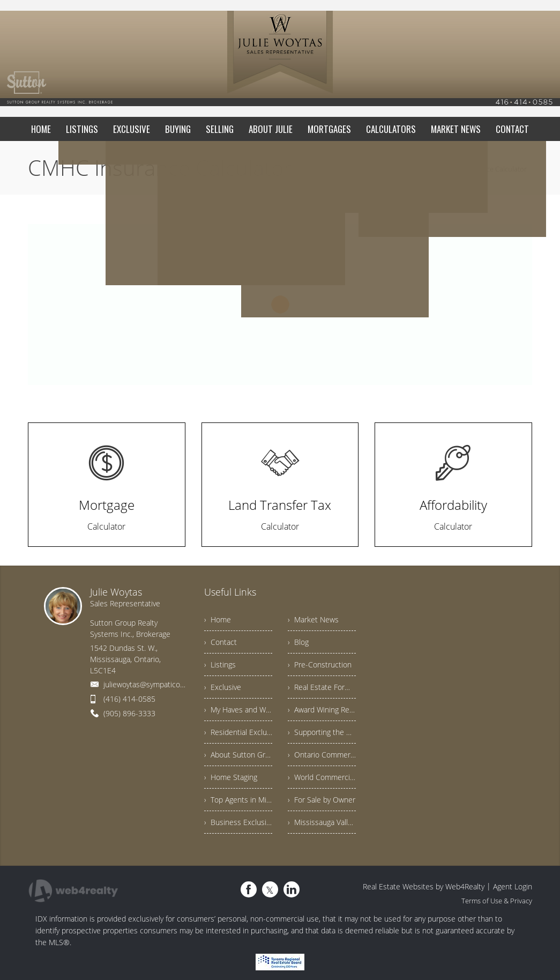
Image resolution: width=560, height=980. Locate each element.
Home (421, 169)
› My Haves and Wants (238, 710)
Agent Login (513, 886)
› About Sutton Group (238, 755)
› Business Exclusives (238, 822)
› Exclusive (223, 687)
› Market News (313, 619)
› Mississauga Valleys (322, 822)
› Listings (220, 665)
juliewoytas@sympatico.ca (146, 684)
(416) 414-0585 (129, 699)
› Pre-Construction (320, 665)
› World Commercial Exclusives (322, 777)
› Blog (298, 642)
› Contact (221, 642)
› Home (218, 619)
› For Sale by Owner (322, 800)
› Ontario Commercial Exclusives (322, 755)
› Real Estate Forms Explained (322, 687)
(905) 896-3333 (129, 713)
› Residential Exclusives (238, 732)
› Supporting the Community (322, 732)
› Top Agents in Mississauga (238, 800)
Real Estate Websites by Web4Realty (424, 886)
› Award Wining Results (322, 710)
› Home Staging (231, 777)
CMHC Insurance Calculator (484, 169)
